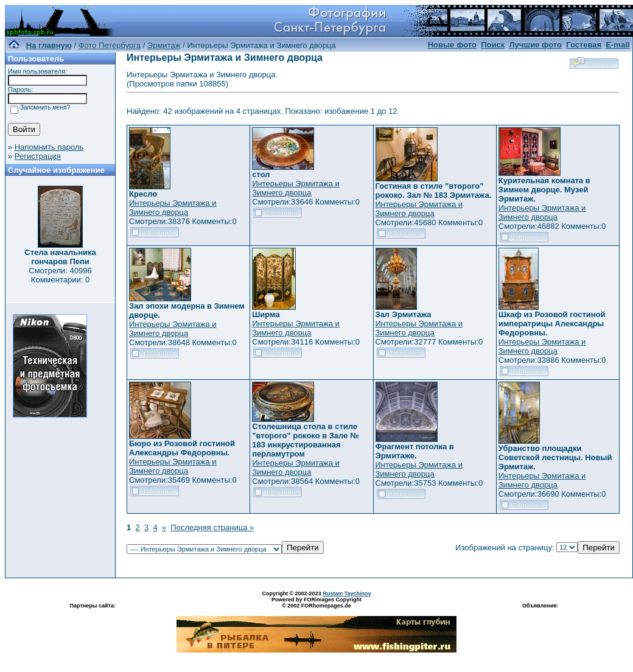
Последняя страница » (212, 527)
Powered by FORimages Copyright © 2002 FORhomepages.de (316, 603)
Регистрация (38, 156)
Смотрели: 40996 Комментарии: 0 (60, 275)
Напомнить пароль (49, 147)
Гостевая (584, 45)
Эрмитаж (164, 45)
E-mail (617, 45)
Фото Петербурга (110, 45)
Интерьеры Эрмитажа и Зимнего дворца (173, 208)
